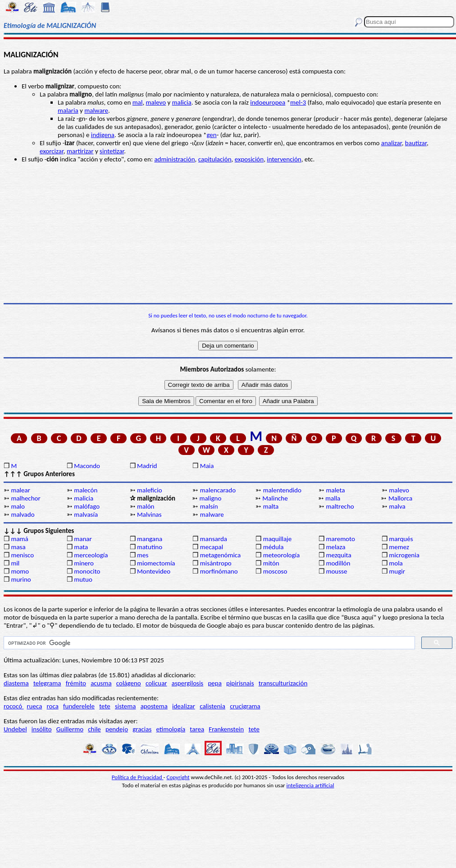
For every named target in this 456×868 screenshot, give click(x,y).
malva (397, 506)
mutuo (83, 579)
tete (105, 706)
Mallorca (400, 498)
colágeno (129, 683)
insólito (42, 729)
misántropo (216, 563)
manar (83, 539)
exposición (249, 159)
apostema (154, 706)
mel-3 (298, 102)
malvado (23, 514)
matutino (150, 547)
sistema (125, 706)
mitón (271, 563)
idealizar (184, 706)
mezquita (338, 555)
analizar (392, 143)
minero (84, 563)
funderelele (79, 706)
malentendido (282, 490)
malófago (87, 506)
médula (274, 547)
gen (211, 135)
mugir (397, 571)
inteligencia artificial (310, 785)
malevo (156, 102)
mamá (19, 539)
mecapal (212, 547)
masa (18, 547)
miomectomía (156, 563)
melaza (335, 547)
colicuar (156, 683)
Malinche (275, 498)
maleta (335, 490)
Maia (207, 466)
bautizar (416, 143)
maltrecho (340, 506)
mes (143, 555)
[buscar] (208, 643)
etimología (171, 729)
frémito (76, 683)
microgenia (404, 555)
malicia (182, 102)
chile (94, 729)
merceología (91, 555)
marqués (401, 539)
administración (174, 159)
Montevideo (154, 571)
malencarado (218, 490)
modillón (338, 563)
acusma (101, 683)
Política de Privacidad (138, 777)
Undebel (15, 729)
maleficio (150, 490)
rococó (14, 706)
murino (21, 579)
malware (96, 110)
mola (396, 563)
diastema (16, 683)
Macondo (87, 466)
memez (399, 547)
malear (21, 490)
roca (53, 706)
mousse (336, 571)
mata (81, 547)
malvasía (86, 514)
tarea (197, 729)
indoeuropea (268, 102)
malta (271, 506)
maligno (210, 498)
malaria (68, 110)
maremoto (340, 539)
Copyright (178, 777)
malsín (209, 506)
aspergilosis (187, 683)
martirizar (80, 151)
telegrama (47, 683)
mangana (150, 539)
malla (333, 498)
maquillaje (278, 539)
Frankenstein (226, 729)
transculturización (283, 683)
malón (146, 506)
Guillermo (70, 729)
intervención (284, 159)
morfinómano (219, 571)
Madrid (147, 466)
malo (18, 506)
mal (138, 102)
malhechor (25, 498)
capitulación (215, 159)
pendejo (117, 729)
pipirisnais (240, 683)
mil (15, 563)
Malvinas (149, 514)
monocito (87, 571)
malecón (86, 490)
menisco (22, 555)
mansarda (214, 539)
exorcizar (52, 151)
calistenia (212, 706)
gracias (142, 729)
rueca (34, 706)
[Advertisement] (228, 233)
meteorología (282, 555)
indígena (103, 135)
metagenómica (220, 555)
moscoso (275, 571)
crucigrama (245, 706)
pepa (214, 683)
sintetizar (112, 151)
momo (20, 571)
